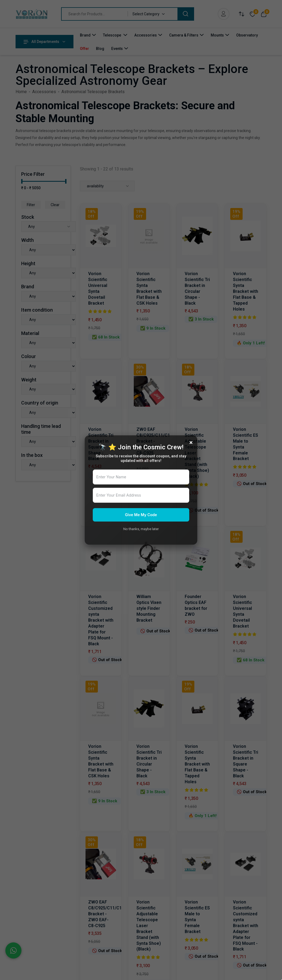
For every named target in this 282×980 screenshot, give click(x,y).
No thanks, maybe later (141, 529)
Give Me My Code (141, 515)
